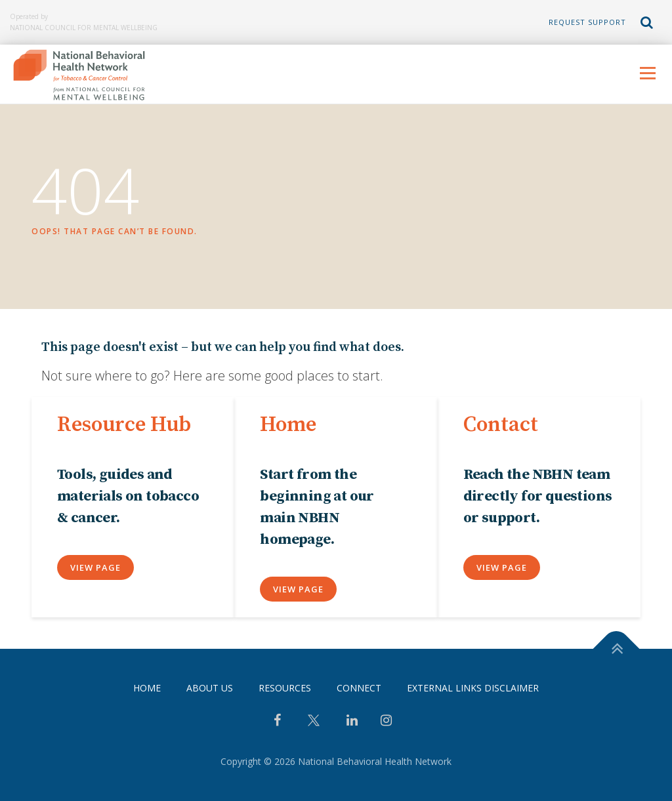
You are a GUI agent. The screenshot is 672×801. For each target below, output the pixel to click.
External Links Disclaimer (473, 688)
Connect (359, 688)
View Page (95, 567)
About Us (210, 688)
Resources (285, 688)
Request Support (587, 22)
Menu (647, 73)
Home (147, 688)
